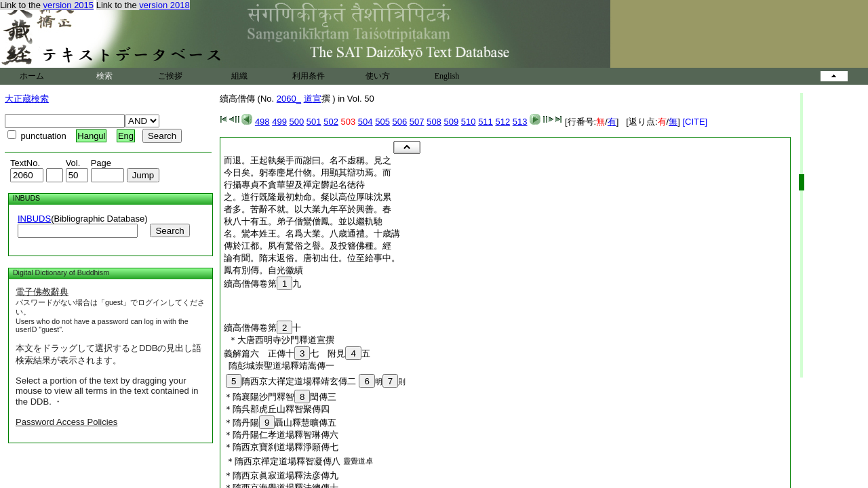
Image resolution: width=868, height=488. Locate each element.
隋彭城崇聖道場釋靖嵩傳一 (279, 366)
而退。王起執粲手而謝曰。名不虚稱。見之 (308, 160)
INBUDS (34, 219)
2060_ (289, 99)
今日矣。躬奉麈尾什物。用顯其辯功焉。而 (308, 172)
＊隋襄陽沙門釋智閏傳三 (280, 397)
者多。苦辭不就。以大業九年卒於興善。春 (308, 209)
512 (502, 122)
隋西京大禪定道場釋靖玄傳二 (291, 381)
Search (170, 231)
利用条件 (309, 76)
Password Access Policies (66, 422)
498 (262, 122)
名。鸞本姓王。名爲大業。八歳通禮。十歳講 (312, 233)
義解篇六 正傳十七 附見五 (297, 353)
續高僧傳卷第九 (262, 284)
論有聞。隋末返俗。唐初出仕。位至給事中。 (312, 258)
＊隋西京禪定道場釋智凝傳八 (283, 461)
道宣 (313, 99)
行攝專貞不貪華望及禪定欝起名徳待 (294, 185)
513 (520, 122)
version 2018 (164, 5)
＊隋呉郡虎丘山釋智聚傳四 (277, 409)
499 (279, 122)
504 (366, 122)
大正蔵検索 (27, 99)
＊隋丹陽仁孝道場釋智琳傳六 (281, 435)
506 (400, 122)
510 (469, 122)
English (447, 76)
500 (297, 122)
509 (451, 122)
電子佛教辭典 (42, 292)
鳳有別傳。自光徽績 (263, 270)
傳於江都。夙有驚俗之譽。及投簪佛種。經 (308, 246)
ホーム (32, 76)
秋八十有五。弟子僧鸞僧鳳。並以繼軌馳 (303, 221)
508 (434, 122)
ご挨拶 (170, 76)
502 (331, 122)
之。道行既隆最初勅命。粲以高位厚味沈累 (308, 197)
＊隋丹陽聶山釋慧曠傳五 (280, 423)
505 (382, 122)
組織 (239, 76)
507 (417, 122)
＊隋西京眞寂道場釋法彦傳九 (281, 475)
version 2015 (68, 5)
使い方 (378, 76)
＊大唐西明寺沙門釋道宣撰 (279, 340)
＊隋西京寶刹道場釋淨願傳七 (281, 447)
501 (314, 122)
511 (486, 122)
